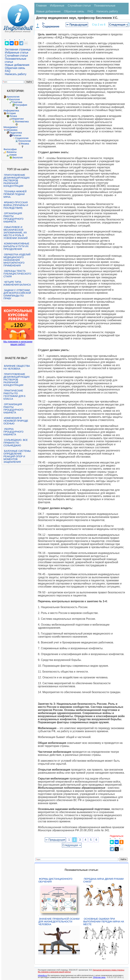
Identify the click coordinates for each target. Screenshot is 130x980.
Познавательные (105, 6)
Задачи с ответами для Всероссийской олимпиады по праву (17, 294)
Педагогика (16, 133)
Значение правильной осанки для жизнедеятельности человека (59, 922)
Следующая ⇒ (119, 25)
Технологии (24, 141)
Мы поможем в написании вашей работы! (54, 972)
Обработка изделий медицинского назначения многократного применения (17, 260)
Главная (41, 6)
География (21, 105)
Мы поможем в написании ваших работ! (18, 343)
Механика (12, 130)
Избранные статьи (17, 53)
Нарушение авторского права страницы (108, 970)
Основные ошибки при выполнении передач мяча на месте (104, 922)
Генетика (17, 102)
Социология (22, 138)
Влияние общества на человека (17, 367)
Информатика (11, 111)
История (11, 113)
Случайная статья (16, 56)
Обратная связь (15, 68)
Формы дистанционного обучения (55, 880)
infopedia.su (42, 975)
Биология (15, 99)
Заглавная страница (18, 49)
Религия (17, 135)
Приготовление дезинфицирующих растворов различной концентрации (17, 180)
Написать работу (16, 74)
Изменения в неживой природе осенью (16, 421)
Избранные (57, 6)
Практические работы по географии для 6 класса (15, 395)
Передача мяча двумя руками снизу (103, 880)
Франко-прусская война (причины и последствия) (16, 205)
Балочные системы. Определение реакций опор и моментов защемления (17, 456)
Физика (25, 144)
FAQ (8, 71)
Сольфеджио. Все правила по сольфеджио (16, 443)
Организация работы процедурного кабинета (14, 217)
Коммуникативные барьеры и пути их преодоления (16, 246)
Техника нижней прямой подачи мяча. (15, 194)
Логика (13, 116)
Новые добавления (17, 65)
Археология (13, 97)
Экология (17, 158)
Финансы (12, 152)
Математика (22, 122)
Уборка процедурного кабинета (14, 432)
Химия (13, 155)
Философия (10, 149)
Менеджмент (11, 127)
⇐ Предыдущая (77, 25)
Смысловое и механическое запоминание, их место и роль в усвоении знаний (16, 233)
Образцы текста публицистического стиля (17, 274)
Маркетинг (18, 119)
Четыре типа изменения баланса (17, 283)
